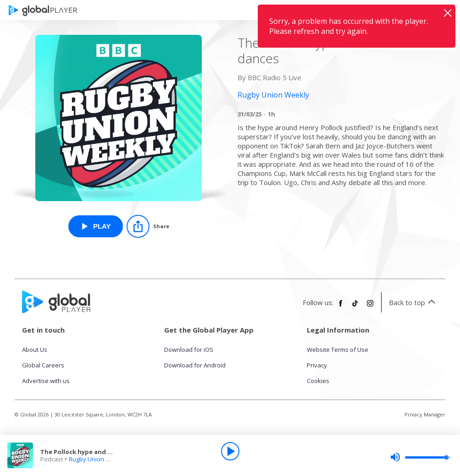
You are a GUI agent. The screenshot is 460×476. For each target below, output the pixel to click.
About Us (35, 350)
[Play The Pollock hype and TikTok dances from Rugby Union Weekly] (96, 226)
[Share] (148, 226)
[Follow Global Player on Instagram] (370, 307)
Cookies (318, 381)
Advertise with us (46, 381)
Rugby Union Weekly (97, 459)
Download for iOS (189, 350)
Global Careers (43, 365)
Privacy (317, 365)
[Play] (230, 451)
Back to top (413, 302)
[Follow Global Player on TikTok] (355, 307)
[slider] (421, 457)
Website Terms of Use (338, 350)
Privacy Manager (425, 414)
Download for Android (195, 365)
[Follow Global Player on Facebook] (341, 307)
